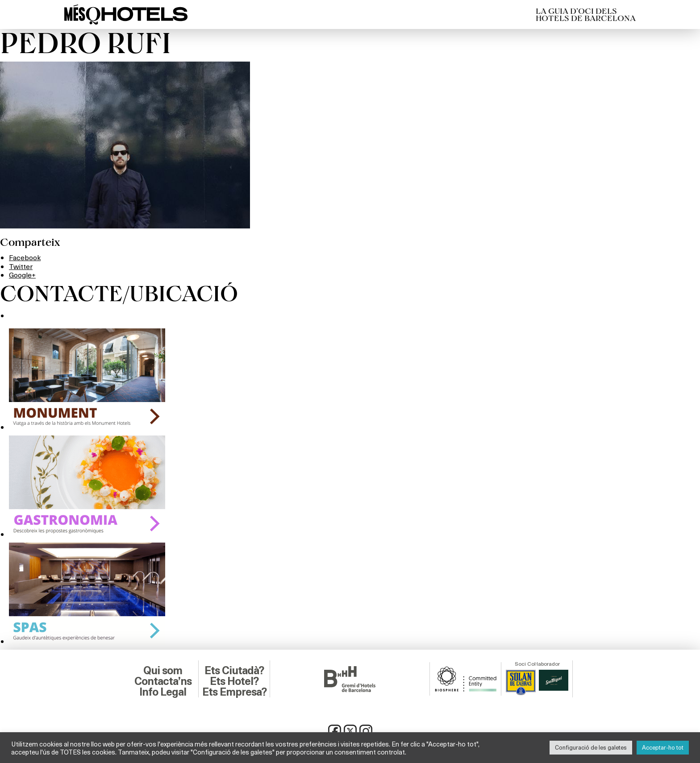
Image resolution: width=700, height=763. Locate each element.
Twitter (21, 266)
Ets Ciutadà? (234, 671)
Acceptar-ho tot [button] (663, 747)
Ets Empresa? (234, 692)
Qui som (163, 671)
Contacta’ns (163, 681)
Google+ (22, 275)
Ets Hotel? (234, 681)
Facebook (25, 257)
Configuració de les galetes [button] (591, 747)
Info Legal (163, 692)
